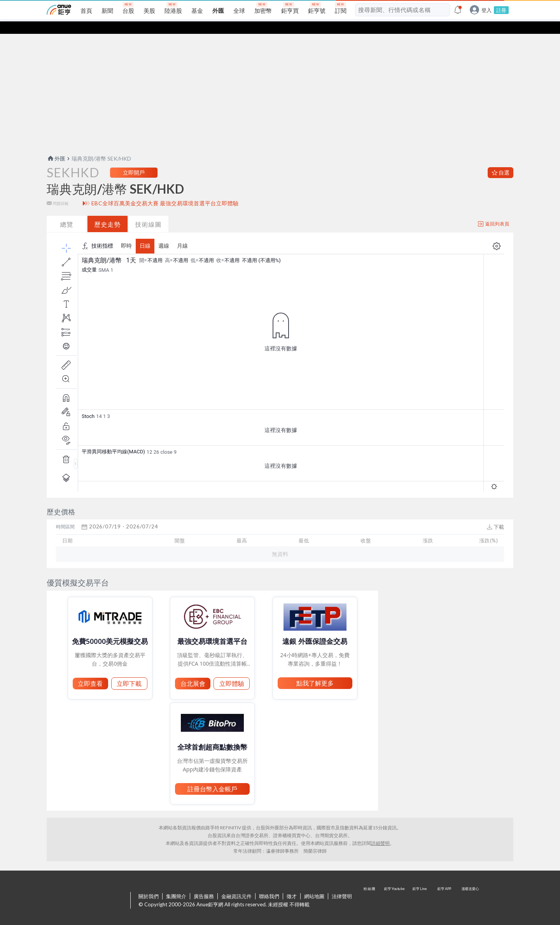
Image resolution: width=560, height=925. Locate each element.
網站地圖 (314, 884)
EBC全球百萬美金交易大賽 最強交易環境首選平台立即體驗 (165, 191)
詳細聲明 (380, 831)
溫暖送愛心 (470, 888)
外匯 (56, 146)
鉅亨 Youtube (395, 888)
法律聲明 (342, 884)
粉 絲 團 (370, 888)
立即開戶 (134, 160)
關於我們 (149, 884)
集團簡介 (176, 884)
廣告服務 (204, 884)
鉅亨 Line (420, 888)
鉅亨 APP (445, 888)
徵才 (292, 884)
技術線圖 (149, 212)
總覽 (67, 212)
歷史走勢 (108, 212)
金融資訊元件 (236, 884)
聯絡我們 (269, 884)
